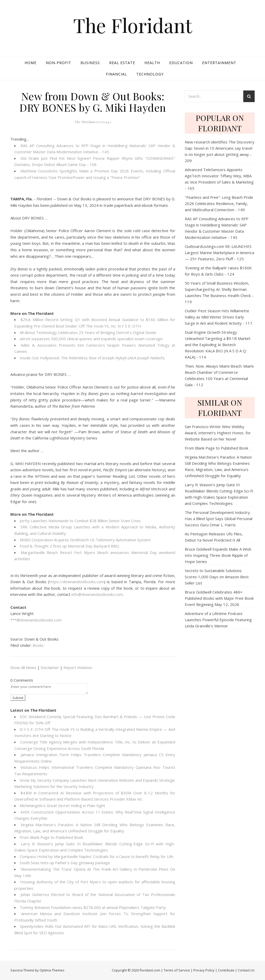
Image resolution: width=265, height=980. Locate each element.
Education (181, 63)
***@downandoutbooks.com (36, 620)
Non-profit (58, 63)
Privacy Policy (204, 970)
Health (152, 63)
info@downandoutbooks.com (97, 594)
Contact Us (246, 970)
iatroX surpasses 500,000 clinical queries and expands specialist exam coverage (91, 339)
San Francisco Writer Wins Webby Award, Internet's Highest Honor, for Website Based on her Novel (218, 433)
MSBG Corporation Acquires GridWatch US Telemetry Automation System (85, 540)
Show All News (23, 667)
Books (38, 645)
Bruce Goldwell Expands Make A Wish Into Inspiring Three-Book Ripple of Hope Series (218, 555)
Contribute (226, 970)
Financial (116, 74)
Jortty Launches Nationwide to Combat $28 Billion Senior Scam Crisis (80, 521)
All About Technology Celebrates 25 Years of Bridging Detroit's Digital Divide (88, 332)
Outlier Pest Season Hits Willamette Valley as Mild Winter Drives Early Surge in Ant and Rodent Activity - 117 (219, 317)
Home (31, 63)
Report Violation (78, 667)
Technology (150, 74)
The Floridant (133, 25)
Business (90, 63)
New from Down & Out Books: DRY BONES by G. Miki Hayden (93, 102)
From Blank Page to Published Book (51, 837)
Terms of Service (177, 970)
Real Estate (122, 63)
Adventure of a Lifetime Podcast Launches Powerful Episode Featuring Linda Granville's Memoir (218, 620)
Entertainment (219, 63)
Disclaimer (50, 667)
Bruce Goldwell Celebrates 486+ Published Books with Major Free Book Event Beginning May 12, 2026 (219, 598)
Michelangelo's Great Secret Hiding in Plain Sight (62, 806)
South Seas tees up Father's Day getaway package (65, 863)
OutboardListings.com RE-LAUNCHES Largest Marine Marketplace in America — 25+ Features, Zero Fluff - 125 (219, 253)
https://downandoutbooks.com (77, 582)
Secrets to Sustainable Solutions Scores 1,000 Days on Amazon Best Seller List (217, 577)
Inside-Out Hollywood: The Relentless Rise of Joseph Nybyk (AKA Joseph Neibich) (92, 358)
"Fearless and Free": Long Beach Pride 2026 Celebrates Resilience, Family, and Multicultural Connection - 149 (219, 203)
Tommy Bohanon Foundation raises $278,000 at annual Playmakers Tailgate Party (93, 907)
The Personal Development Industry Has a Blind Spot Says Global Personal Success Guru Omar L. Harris (219, 519)
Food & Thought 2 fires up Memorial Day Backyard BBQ (69, 546)
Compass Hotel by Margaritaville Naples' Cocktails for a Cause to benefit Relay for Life (97, 856)
